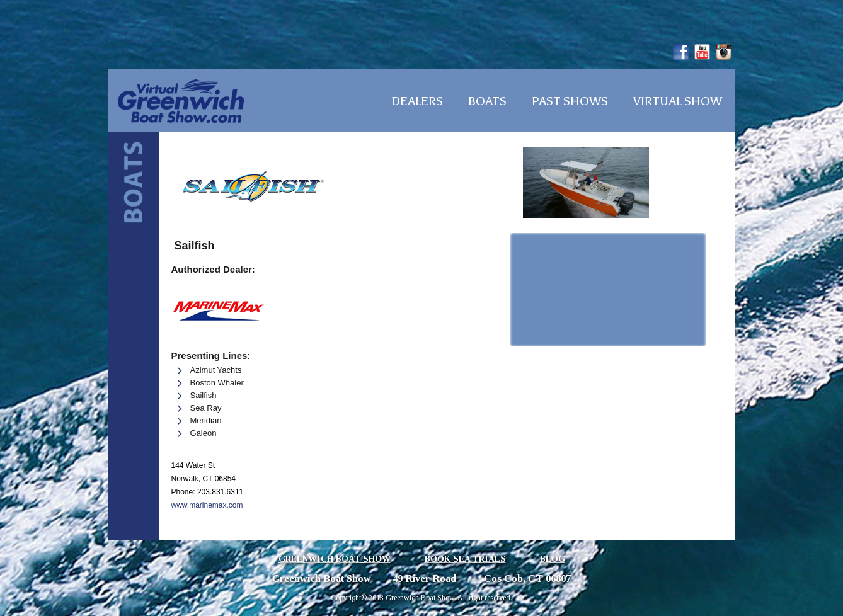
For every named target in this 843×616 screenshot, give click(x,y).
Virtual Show (678, 101)
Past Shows (570, 101)
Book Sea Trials (465, 559)
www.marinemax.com (207, 505)
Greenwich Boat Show (335, 559)
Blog (553, 559)
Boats (487, 101)
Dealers (417, 101)
